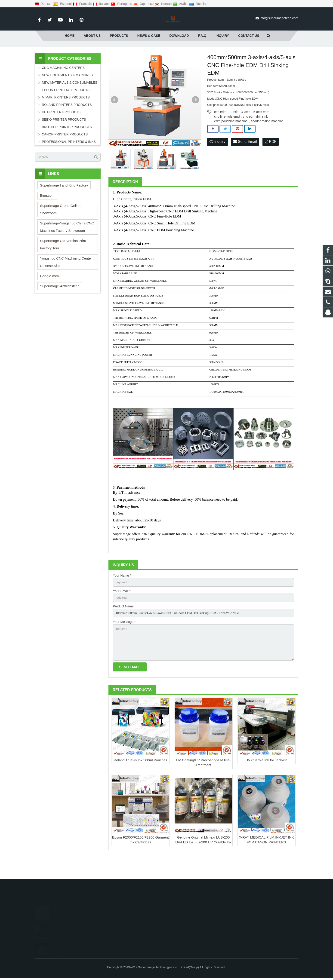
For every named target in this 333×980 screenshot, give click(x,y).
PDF (271, 161)
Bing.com (47, 214)
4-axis (246, 131)
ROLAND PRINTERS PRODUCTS (67, 124)
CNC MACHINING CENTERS (63, 87)
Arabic (181, 4)
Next (195, 119)
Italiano (102, 4)
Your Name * (122, 594)
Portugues (122, 4)
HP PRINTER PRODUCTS (61, 131)
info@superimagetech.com (279, 18)
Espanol (63, 4)
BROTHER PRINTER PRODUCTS (67, 146)
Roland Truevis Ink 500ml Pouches (140, 783)
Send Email (245, 161)
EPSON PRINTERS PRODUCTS (66, 109)
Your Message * (124, 643)
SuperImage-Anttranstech (60, 305)
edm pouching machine (231, 140)
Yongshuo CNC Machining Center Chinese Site (66, 281)
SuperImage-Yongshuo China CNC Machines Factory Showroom (67, 246)
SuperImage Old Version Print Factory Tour (63, 263)
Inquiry (217, 161)
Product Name (123, 626)
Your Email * (122, 610)
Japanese (144, 4)
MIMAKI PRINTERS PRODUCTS (66, 116)
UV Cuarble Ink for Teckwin (267, 783)
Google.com (49, 295)
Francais (83, 4)
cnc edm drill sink (255, 135)
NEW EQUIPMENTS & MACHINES (67, 94)
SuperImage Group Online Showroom (60, 228)
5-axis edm (261, 131)
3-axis (234, 131)
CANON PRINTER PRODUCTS (65, 153)
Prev (114, 119)
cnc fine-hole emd (227, 135)
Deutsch (44, 4)
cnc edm (220, 131)
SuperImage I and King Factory (64, 204)
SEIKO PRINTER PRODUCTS (64, 138)
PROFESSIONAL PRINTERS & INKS (69, 161)
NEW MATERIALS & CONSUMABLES (69, 101)
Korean (163, 4)
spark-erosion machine (267, 140)
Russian (198, 4)
